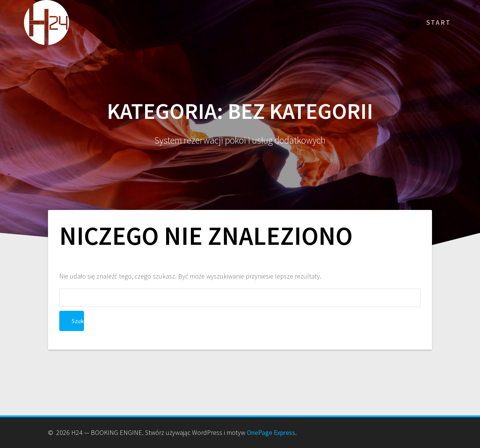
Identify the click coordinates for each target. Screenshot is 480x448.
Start (439, 22)
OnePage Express (271, 432)
